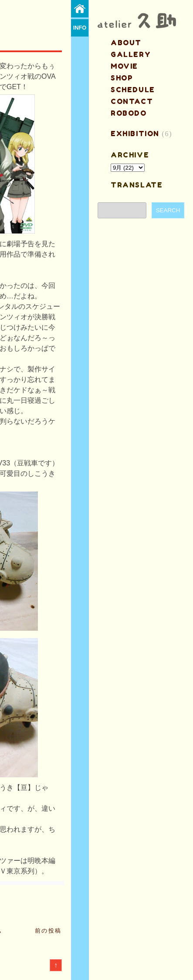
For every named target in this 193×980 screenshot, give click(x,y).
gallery (131, 54)
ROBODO (129, 113)
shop (122, 78)
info (80, 28)
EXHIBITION (135, 134)
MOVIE (124, 66)
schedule (133, 90)
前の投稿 (48, 931)
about (126, 43)
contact (132, 101)
